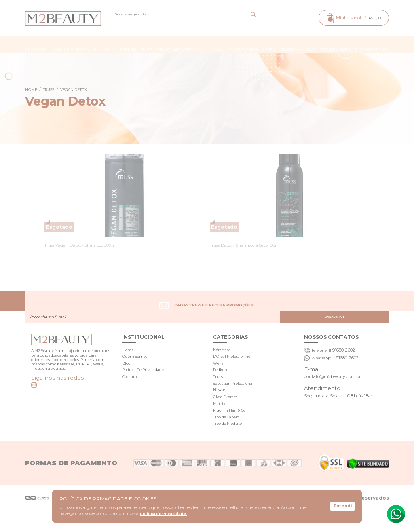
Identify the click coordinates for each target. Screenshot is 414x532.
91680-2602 (333, 354)
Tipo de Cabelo (335, 45)
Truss (147, 45)
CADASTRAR (354, 304)
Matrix (269, 45)
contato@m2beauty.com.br (337, 387)
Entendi (342, 506)
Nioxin (217, 45)
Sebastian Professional (181, 45)
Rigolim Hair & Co (298, 45)
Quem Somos (136, 362)
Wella (110, 45)
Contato (130, 386)
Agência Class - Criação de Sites (37, 519)
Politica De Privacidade (146, 378)
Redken (129, 45)
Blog (127, 370)
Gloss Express (243, 45)
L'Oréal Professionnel (76, 45)
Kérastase (37, 45)
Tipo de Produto (371, 45)
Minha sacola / (351, 18)
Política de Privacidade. (165, 514)
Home (128, 353)
